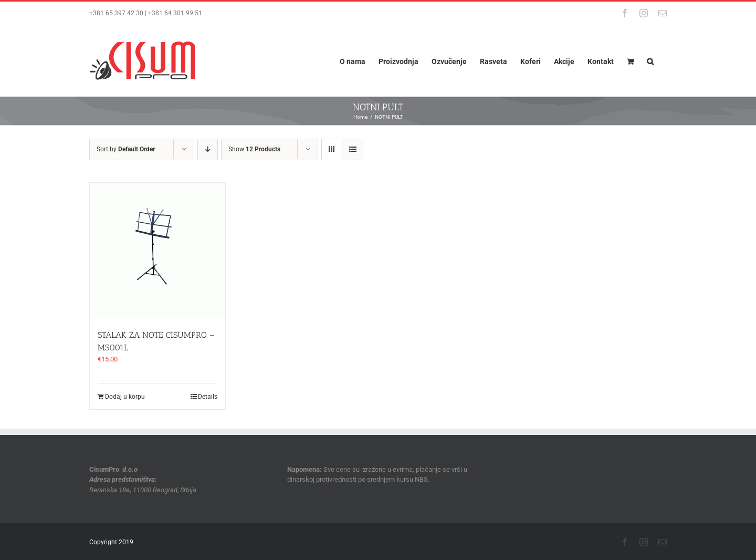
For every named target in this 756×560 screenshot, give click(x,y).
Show (254, 149)
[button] (650, 61)
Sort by (126, 149)
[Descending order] (208, 149)
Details (208, 397)
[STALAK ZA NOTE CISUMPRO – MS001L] (157, 251)
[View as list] (353, 149)
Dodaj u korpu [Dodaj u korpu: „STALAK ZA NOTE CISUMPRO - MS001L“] (125, 397)
